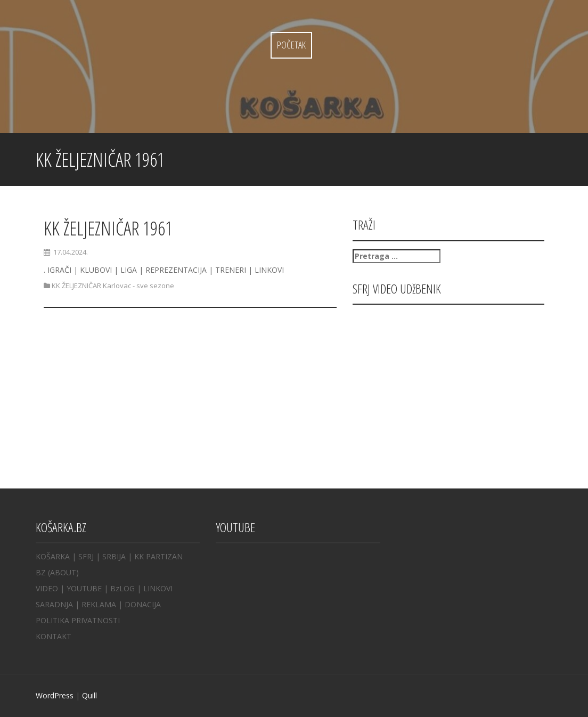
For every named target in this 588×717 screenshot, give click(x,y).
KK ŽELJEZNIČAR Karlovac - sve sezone (113, 286)
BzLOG (123, 588)
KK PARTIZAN (158, 556)
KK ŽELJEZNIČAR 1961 (108, 228)
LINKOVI (158, 588)
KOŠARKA (53, 556)
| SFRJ (83, 556)
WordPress (55, 695)
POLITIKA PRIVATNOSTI (78, 620)
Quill (89, 695)
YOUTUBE (84, 588)
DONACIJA (143, 604)
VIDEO (47, 588)
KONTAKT (54, 636)
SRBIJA (114, 556)
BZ (41, 572)
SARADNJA (54, 604)
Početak (291, 45)
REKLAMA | (103, 604)
